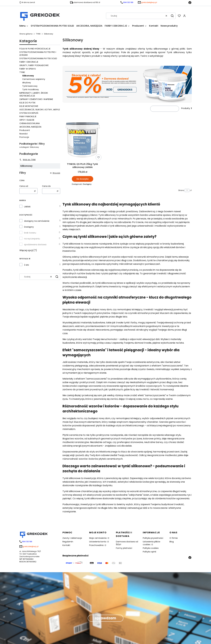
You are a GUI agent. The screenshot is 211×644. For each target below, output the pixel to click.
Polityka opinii (149, 552)
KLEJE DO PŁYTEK (27, 103)
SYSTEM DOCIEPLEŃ (29, 113)
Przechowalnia (97, 545)
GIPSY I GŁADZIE (27, 120)
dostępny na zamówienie (37, 221)
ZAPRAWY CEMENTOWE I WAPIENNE (36, 99)
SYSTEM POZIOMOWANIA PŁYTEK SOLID (38, 58)
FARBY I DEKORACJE (29, 62)
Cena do (46, 186)
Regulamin (68, 542)
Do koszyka (82, 179)
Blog (172, 542)
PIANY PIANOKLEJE (28, 116)
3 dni (27, 265)
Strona (181, 190)
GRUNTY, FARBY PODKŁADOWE (34, 65)
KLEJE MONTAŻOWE (29, 106)
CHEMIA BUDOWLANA (30, 123)
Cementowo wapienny (34, 79)
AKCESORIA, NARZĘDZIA (30, 127)
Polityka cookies (151, 548)
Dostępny (29, 227)
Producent (25, 130)
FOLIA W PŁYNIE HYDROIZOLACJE (35, 49)
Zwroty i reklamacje (72, 538)
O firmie (174, 538)
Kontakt (66, 545)
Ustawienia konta (98, 542)
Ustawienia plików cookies (151, 543)
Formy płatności (124, 548)
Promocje (24, 137)
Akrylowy (27, 83)
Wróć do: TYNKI (28, 160)
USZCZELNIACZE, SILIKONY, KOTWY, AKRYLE (40, 110)
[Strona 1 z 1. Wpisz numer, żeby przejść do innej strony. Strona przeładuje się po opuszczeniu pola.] (187, 190)
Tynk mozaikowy (31, 89)
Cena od (24, 186)
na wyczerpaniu (32, 239)
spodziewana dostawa (35, 245)
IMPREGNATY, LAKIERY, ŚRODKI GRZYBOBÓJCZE (34, 94)
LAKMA (27, 207)
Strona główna (26, 34)
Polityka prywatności (153, 538)
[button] (172, 16)
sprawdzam (106, 618)
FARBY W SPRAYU (28, 69)
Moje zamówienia (98, 538)
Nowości (23, 134)
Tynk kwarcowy (30, 86)
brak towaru (30, 233)
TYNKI (38, 34)
